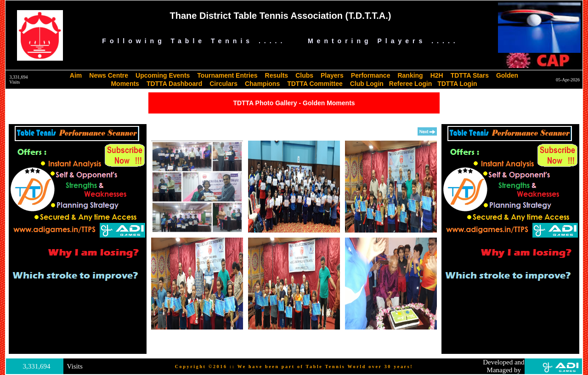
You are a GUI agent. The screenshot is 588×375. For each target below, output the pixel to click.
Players (332, 75)
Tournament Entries (227, 75)
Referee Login (410, 84)
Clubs (304, 75)
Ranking (410, 75)
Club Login (367, 84)
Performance (371, 75)
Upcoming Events (163, 75)
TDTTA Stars (470, 75)
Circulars (223, 84)
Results (277, 75)
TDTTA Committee (315, 84)
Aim (76, 75)
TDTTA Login (457, 84)
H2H (437, 75)
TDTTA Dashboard (174, 84)
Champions (262, 84)
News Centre (109, 75)
